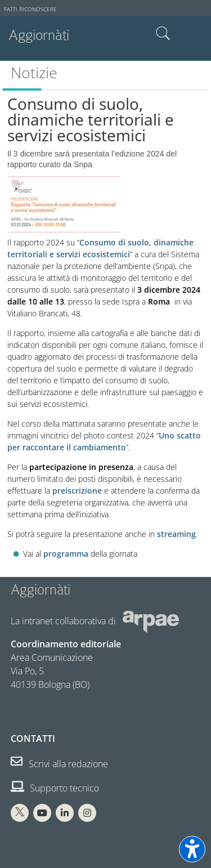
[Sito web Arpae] (151, 621)
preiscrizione (77, 491)
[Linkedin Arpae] (65, 813)
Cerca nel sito (163, 34)
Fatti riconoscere (30, 9)
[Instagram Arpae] (87, 813)
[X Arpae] (20, 813)
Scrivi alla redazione (59, 764)
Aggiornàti (39, 35)
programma (66, 554)
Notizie (34, 72)
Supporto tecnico (55, 788)
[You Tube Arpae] (42, 813)
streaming (176, 534)
